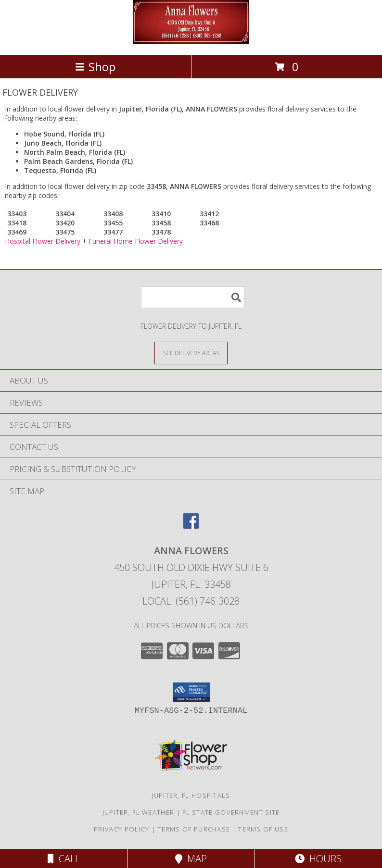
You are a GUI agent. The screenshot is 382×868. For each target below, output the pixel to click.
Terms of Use (263, 829)
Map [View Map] (191, 859)
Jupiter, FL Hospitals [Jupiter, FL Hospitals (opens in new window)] (191, 795)
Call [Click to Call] (64, 859)
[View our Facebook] (191, 526)
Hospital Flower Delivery (43, 241)
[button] (191, 692)
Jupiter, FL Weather (139, 812)
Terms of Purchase (194, 829)
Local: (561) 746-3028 (191, 601)
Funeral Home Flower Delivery (136, 241)
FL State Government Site (231, 812)
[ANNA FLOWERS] (191, 41)
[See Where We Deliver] (191, 353)
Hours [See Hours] (318, 859)
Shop (95, 67)
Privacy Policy (121, 829)
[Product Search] (193, 297)
